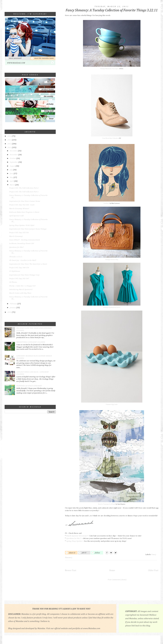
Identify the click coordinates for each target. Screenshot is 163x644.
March (12, 185)
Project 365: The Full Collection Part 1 (24, 192)
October (13, 158)
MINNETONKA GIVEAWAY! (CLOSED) (31, 342)
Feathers (107, 203)
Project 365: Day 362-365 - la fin (22, 205)
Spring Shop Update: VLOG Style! (22, 225)
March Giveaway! (16, 236)
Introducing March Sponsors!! (21, 290)
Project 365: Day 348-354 (19, 268)
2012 (10, 144)
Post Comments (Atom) (117, 580)
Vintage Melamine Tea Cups (109, 69)
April (12, 181)
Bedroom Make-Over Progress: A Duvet (24, 212)
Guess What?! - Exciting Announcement (24, 240)
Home (112, 570)
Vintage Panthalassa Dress (112, 307)
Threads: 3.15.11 (16, 257)
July (11, 170)
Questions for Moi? (16, 247)
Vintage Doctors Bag (112, 260)
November (14, 155)
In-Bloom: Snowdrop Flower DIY (22, 244)
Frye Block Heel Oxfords (110, 138)
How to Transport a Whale (107, 504)
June (12, 174)
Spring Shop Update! (74, 541)
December (14, 151)
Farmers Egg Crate (112, 404)
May (12, 177)
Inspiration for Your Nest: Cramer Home (25, 201)
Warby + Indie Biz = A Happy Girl (22, 286)
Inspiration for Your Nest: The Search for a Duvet (28, 264)
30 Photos (13, 282)
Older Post (153, 570)
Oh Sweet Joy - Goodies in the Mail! (23, 260)
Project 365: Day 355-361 (19, 233)
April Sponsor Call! (16, 216)
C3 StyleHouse (15, 271)
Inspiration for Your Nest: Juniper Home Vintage (28, 229)
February (14, 304)
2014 (10, 136)
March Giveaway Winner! (19, 209)
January (13, 308)
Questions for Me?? (74, 538)
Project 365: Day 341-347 (19, 279)
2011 (10, 148)
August (13, 166)
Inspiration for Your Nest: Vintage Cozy (24, 275)
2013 (10, 140)
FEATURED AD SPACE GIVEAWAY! (29, 386)
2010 (10, 312)
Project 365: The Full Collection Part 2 (24, 188)
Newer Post (71, 570)
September (14, 162)
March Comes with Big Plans (20, 293)
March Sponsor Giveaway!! (77, 536)
